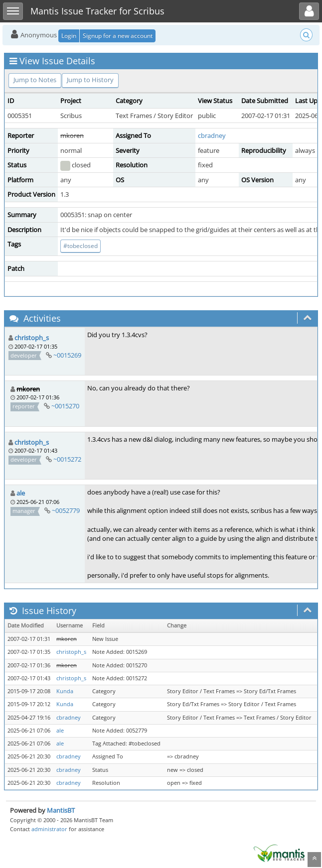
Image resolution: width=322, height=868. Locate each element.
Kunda (65, 691)
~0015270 (65, 406)
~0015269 (67, 355)
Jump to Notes (35, 80)
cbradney (212, 135)
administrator (49, 829)
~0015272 (67, 459)
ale (21, 493)
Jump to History (90, 80)
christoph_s (32, 338)
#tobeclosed (80, 246)
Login (69, 36)
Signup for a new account (118, 36)
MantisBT (61, 810)
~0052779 (66, 510)
